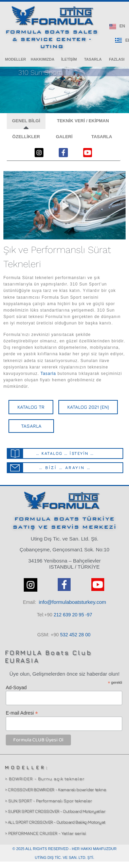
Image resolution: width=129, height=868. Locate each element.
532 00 (75, 635)
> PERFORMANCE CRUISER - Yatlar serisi (45, 833)
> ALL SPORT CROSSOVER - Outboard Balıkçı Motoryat (55, 822)
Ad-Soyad (16, 687)
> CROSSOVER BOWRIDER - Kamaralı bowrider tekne (55, 789)
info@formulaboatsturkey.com (72, 602)
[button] (16, 59)
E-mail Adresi (22, 713)
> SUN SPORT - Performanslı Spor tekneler (48, 801)
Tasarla (48, 374)
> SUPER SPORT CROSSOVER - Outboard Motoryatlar (55, 811)
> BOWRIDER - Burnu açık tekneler (45, 779)
